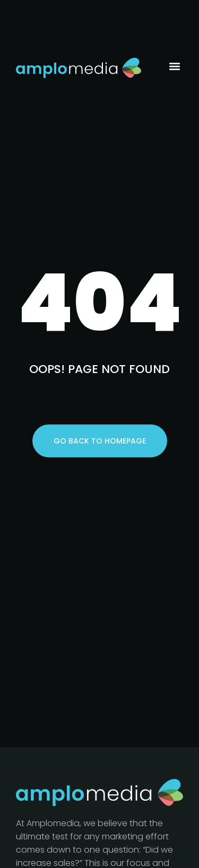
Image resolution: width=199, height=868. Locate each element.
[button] (174, 67)
